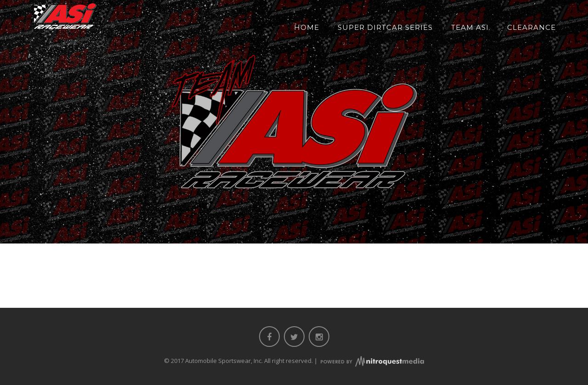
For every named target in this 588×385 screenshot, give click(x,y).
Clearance (531, 27)
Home (307, 27)
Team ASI (470, 27)
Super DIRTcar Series (385, 27)
